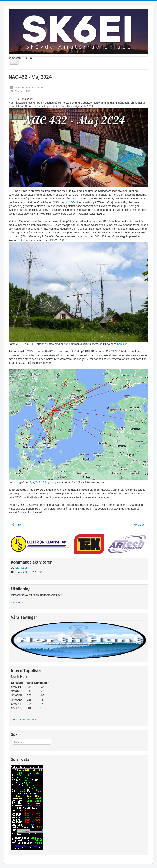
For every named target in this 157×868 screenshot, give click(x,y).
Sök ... (11, 739)
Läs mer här (19, 603)
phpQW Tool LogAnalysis (44, 482)
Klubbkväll (22, 568)
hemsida (122, 344)
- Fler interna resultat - (25, 720)
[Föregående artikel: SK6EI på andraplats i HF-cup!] (16, 525)
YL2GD (71, 202)
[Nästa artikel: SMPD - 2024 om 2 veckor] (139, 525)
